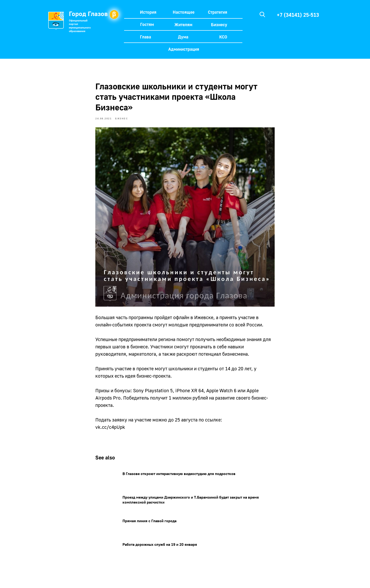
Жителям (183, 25)
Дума (183, 37)
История (148, 12)
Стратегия (218, 12)
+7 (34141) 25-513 (298, 15)
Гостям (147, 24)
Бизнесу (219, 25)
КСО (223, 37)
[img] (262, 14)
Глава (145, 37)
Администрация (184, 49)
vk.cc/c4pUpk (110, 427)
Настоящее (184, 12)
